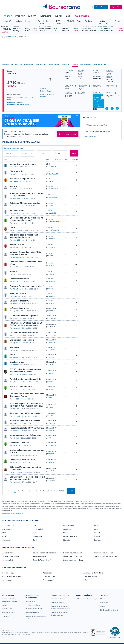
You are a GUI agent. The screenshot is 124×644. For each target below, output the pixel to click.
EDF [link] (35, 533)
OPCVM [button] (70, 21)
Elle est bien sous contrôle (22, 340)
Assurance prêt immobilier (93, 573)
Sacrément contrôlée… (20, 279)
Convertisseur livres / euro (103, 553)
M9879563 (16, 199)
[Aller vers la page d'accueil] (62, 7)
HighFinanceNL (18, 230)
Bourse (8, 16)
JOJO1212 (16, 416)
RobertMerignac (18, 257)
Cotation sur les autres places (18, 105)
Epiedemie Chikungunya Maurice (25, 203)
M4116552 (53, 318)
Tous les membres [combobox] (28, 153)
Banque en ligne (8, 573)
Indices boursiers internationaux (45, 553)
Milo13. (15, 350)
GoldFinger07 (53, 174)
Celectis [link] (5, 536)
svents (15, 223)
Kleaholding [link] (98, 540)
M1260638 (16, 247)
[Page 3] (22, 491)
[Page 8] (40, 491)
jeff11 (14, 274)
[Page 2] (19, 491)
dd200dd (52, 327)
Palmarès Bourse (39, 556)
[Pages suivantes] (51, 491)
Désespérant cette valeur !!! (22, 460)
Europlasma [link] (37, 536)
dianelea (16, 206)
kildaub (51, 462)
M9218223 (53, 423)
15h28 (13, 355)
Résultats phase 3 (18, 294)
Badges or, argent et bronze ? (14, 148)
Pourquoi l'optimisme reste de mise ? (27, 286)
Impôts (59, 16)
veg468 (51, 373)
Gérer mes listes (90, 137)
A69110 (15, 267)
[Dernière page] (54, 491)
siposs (51, 382)
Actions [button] (19, 21)
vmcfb (51, 256)
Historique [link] (86, 64)
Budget (32, 16)
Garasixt (15, 357)
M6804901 (16, 296)
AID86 (51, 289)
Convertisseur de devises (73, 553)
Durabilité (41, 64)
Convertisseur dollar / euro (73, 556)
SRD (95, 95)
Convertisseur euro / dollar (73, 560)
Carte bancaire (8, 580)
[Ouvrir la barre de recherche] (90, 7)
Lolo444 (15, 382)
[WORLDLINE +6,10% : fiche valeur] (92, 29)
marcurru (52, 454)
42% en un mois (17, 245)
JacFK (15, 174)
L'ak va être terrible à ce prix (23, 164)
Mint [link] (4, 533)
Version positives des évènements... (26, 435)
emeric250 (52, 181)
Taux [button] (79, 21)
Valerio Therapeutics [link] (71, 536)
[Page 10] (48, 491)
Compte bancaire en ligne (12, 576)
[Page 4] (26, 491)
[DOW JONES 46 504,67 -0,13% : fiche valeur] (25, 29)
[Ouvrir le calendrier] (39, 153)
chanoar (15, 282)
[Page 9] (44, 491)
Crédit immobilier (49, 576)
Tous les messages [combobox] (11, 153)
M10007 (15, 189)
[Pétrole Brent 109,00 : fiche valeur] (49, 29)
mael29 (15, 181)
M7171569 (16, 409)
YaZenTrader (17, 289)
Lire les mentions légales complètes (13, 513)
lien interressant (17, 210)
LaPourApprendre (55, 222)
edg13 (15, 445)
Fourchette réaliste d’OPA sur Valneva (27, 428)
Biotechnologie (45, 91)
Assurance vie (48, 573)
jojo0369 (52, 281)
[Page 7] (37, 491)
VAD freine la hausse (19, 443)
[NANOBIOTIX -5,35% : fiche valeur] (114, 31)
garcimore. (53, 296)
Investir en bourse (90, 576)
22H (95, 109)
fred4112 (16, 399)
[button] (3, 7)
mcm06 (15, 374)
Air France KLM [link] (8, 526)
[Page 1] (15, 491)
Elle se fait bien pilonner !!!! (22, 179)
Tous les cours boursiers (11, 556)
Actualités (16, 64)
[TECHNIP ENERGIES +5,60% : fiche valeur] (92, 31)
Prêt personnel (48, 580)
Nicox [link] (65, 533)
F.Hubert (52, 431)
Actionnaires (100, 64)
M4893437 (16, 304)
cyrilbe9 (52, 471)
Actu (69, 16)
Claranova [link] (6, 540)
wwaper (15, 167)
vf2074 (15, 318)
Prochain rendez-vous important (25, 333)
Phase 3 (13, 271)
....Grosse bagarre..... (19, 308)
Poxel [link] (96, 526)
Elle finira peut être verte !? (22, 386)
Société (66, 64)
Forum (118, 21)
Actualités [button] (8, 21)
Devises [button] (88, 21)
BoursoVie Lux (99, 101)
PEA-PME (97, 97)
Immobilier (46, 16)
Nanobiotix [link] (67, 529)
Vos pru (13, 186)
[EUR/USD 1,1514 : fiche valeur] (71, 29)
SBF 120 (43, 97)
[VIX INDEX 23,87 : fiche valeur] (71, 31)
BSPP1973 (53, 335)
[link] (5, 605)
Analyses (29, 64)
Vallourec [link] (97, 536)
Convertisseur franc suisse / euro (106, 556)
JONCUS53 (53, 197)
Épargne (20, 16)
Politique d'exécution (15, 102)
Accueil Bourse (8, 553)
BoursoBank (82, 16)
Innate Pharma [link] (69, 526)
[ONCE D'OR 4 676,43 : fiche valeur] (49, 31)
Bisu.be (15, 365)
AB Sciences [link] (7, 529)
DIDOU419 (53, 167)
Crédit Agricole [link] (38, 529)
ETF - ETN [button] (59, 22)
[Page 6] (33, 491)
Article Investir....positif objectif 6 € (26, 379)
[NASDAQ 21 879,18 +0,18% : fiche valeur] (25, 31)
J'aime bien (15, 347)
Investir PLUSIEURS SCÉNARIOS (25, 421)
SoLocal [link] (97, 533)
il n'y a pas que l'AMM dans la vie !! (26, 413)
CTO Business (99, 105)
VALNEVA (12, 74)
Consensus (54, 64)
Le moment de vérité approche (24, 316)
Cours (6, 64)
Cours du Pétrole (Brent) (42, 560)
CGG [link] (35, 526)
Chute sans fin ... (17, 171)
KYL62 (15, 335)
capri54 (15, 311)
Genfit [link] (35, 540)
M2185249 (53, 311)
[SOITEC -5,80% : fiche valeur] (114, 29)
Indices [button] (28, 21)
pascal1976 (17, 455)
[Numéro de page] (61, 491)
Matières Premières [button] (103, 22)
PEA (101, 95)
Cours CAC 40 (8, 560)
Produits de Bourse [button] (43, 22)
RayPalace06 (53, 189)
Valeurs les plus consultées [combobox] (97, 125)
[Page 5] (29, 491)
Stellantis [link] (67, 540)
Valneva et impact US (19, 301)
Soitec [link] (96, 529)
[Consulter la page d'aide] (92, 7)
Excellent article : (18, 362)
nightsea (16, 328)
